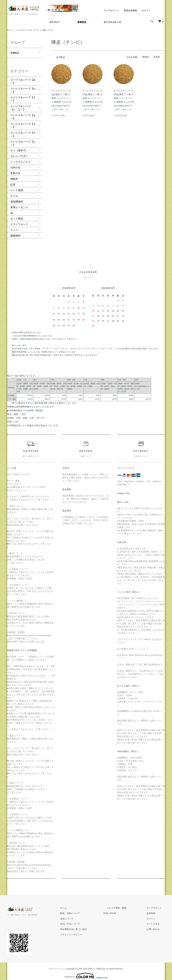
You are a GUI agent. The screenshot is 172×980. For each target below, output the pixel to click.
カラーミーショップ (57, 966)
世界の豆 (15, 170)
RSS (118, 910)
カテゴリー (55, 22)
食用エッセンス (19, 204)
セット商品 (17, 215)
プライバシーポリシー (86, 931)
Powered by (86, 972)
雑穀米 (14, 176)
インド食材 (17, 187)
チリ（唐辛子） (19, 147)
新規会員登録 (130, 10)
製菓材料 (15, 233)
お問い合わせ (156, 926)
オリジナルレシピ (112, 22)
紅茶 (13, 181)
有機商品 (15, 52)
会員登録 (154, 910)
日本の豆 (15, 164)
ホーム (10, 30)
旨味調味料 (17, 198)
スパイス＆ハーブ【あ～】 (23, 78)
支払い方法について (85, 921)
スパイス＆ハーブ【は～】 (23, 114)
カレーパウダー (19, 153)
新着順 (157, 57)
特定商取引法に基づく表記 (88, 926)
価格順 (145, 57)
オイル (14, 193)
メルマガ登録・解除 (125, 905)
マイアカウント (111, 10)
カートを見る (156, 921)
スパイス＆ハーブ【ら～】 (23, 140)
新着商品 (82, 22)
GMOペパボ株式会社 (97, 966)
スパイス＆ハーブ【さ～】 (23, 96)
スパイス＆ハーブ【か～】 (23, 87)
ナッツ (14, 227)
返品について (81, 915)
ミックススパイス (20, 159)
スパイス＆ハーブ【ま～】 (23, 122)
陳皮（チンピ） (55, 30)
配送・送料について (85, 910)
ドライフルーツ (19, 221)
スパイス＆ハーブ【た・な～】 (31, 30)
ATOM (125, 910)
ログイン (146, 10)
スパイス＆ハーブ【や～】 (23, 131)
